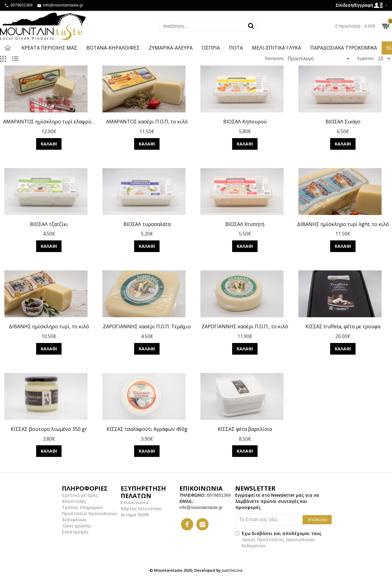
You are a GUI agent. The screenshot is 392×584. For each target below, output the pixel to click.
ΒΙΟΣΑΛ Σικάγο (343, 122)
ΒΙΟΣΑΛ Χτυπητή (245, 224)
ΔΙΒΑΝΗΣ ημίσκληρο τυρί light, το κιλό (343, 224)
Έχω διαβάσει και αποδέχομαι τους (278, 539)
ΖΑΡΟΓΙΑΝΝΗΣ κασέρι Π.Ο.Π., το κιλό (245, 327)
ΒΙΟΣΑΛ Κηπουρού (245, 122)
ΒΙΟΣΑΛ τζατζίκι (49, 224)
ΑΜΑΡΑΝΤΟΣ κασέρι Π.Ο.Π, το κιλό (147, 122)
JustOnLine (232, 570)
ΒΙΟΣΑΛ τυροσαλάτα (147, 224)
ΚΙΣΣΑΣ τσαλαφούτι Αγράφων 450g (147, 429)
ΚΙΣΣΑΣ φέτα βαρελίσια (245, 429)
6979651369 (219, 495)
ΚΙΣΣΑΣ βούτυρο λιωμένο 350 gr (49, 429)
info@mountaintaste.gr (201, 507)
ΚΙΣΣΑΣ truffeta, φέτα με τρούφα (343, 327)
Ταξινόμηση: (291, 58)
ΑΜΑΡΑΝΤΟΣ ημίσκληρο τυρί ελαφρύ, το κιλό (49, 122)
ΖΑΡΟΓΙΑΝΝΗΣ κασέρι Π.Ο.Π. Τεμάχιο (147, 327)
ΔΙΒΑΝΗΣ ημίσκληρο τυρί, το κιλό (49, 327)
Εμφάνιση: (368, 58)
